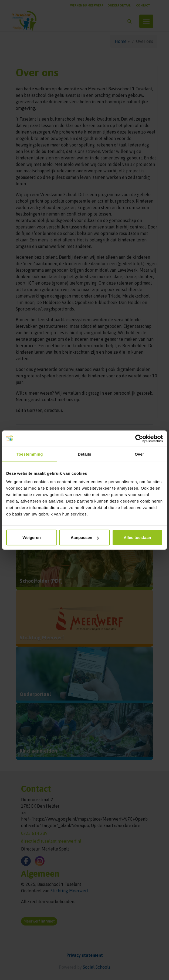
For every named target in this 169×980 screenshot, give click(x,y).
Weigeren (32, 537)
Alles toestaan (137, 537)
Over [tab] (139, 454)
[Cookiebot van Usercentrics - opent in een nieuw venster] (139, 438)
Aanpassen (85, 537)
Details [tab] (84, 454)
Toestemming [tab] (30, 454)
